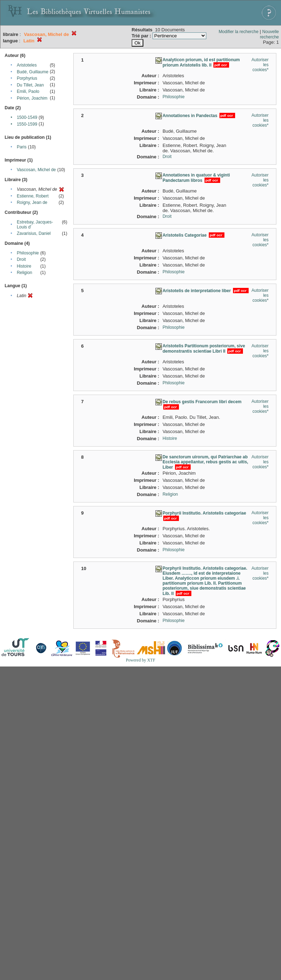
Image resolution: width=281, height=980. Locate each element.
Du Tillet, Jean (30, 85)
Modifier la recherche (239, 32)
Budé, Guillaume (33, 72)
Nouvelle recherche (269, 34)
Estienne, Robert (33, 196)
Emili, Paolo (28, 91)
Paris (22, 147)
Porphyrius (27, 78)
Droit (21, 259)
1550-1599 (27, 124)
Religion (24, 273)
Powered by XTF (141, 660)
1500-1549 (27, 117)
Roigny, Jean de (32, 202)
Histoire (24, 266)
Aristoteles (27, 65)
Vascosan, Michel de (36, 170)
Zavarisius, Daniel (34, 233)
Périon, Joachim (32, 98)
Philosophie (28, 253)
